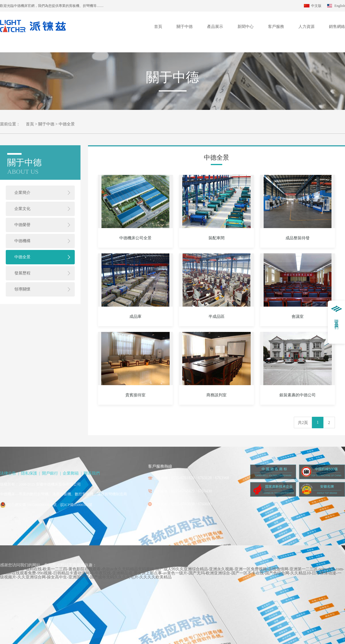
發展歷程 (22, 273)
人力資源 (306, 27)
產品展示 (215, 27)
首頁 (158, 27)
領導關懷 (22, 289)
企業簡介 (22, 193)
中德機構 (22, 241)
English (340, 6)
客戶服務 (276, 27)
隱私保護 (29, 473)
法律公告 (8, 473)
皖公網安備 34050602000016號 (32, 505)
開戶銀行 (50, 473)
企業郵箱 (71, 473)
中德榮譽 (22, 225)
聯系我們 (92, 473)
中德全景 (22, 257)
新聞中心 (246, 27)
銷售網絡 (337, 27)
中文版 (316, 6)
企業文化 (22, 209)
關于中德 (185, 27)
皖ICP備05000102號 (76, 505)
